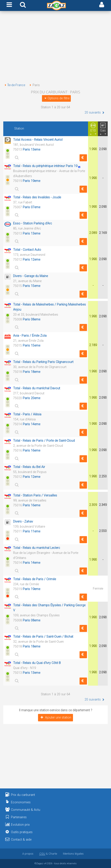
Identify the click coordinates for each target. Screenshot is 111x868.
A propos (28, 854)
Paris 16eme (31, 451)
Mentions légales (73, 854)
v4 (45, 863)
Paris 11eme (31, 531)
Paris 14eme (31, 424)
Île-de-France (14, 85)
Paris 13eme (31, 150)
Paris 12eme (31, 260)
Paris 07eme (31, 207)
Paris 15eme (31, 286)
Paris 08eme (31, 319)
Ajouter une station (55, 718)
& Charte (48, 854)
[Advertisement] (55, 48)
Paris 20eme (31, 398)
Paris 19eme (31, 181)
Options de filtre (56, 98)
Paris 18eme (31, 372)
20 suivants (95, 113)
